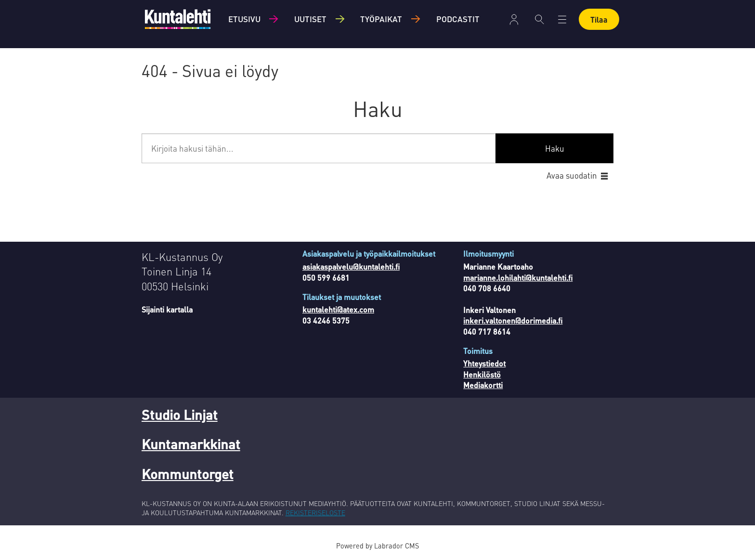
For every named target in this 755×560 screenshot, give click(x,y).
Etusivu (244, 19)
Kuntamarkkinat (191, 444)
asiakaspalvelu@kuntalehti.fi (351, 267)
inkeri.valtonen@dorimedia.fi (513, 320)
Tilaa (599, 20)
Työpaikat (381, 19)
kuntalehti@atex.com (338, 309)
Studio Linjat (180, 415)
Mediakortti (483, 385)
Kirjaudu (514, 20)
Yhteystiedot (484, 363)
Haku (555, 148)
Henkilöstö (482, 374)
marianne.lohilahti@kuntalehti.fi (518, 278)
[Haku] (540, 19)
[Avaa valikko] (562, 20)
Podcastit (458, 19)
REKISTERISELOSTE (315, 512)
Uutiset (310, 19)
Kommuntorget (188, 474)
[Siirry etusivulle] (178, 19)
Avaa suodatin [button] (572, 175)
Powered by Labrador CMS (377, 546)
